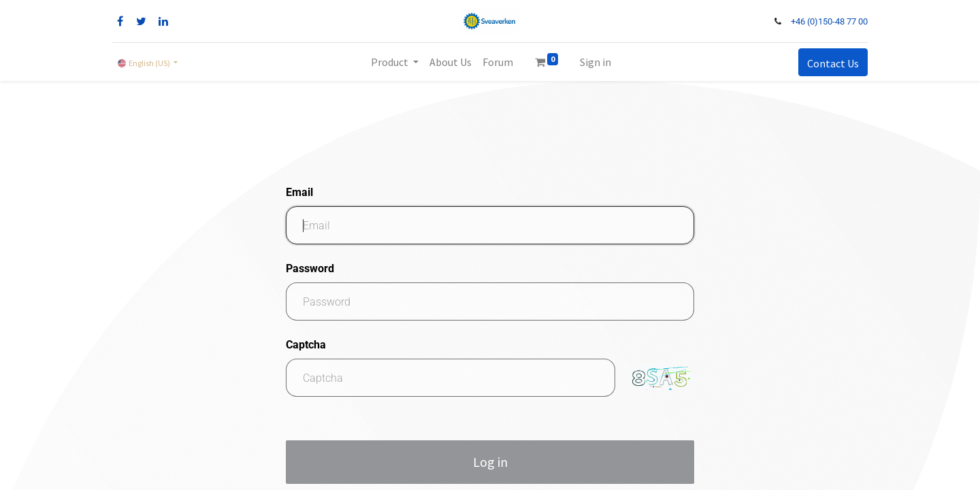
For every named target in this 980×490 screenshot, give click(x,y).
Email (299, 192)
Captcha (306, 345)
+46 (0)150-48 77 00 (829, 21)
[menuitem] (451, 62)
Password (310, 268)
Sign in (595, 62)
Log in (490, 462)
